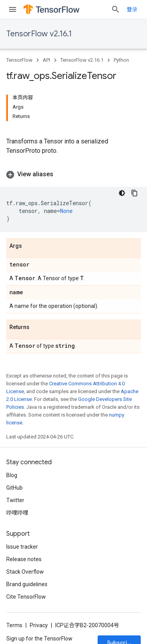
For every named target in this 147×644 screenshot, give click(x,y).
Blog (12, 475)
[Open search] (116, 9)
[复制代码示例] (134, 193)
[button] (73, 174)
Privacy (39, 625)
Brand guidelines (27, 584)
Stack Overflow (25, 572)
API (46, 60)
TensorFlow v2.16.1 (39, 34)
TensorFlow (19, 60)
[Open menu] (13, 9)
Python (121, 60)
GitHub (15, 488)
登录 (132, 9)
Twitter (15, 500)
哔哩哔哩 (17, 513)
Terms (14, 625)
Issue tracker (22, 547)
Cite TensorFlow (26, 597)
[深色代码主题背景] (122, 193)
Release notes (24, 559)
